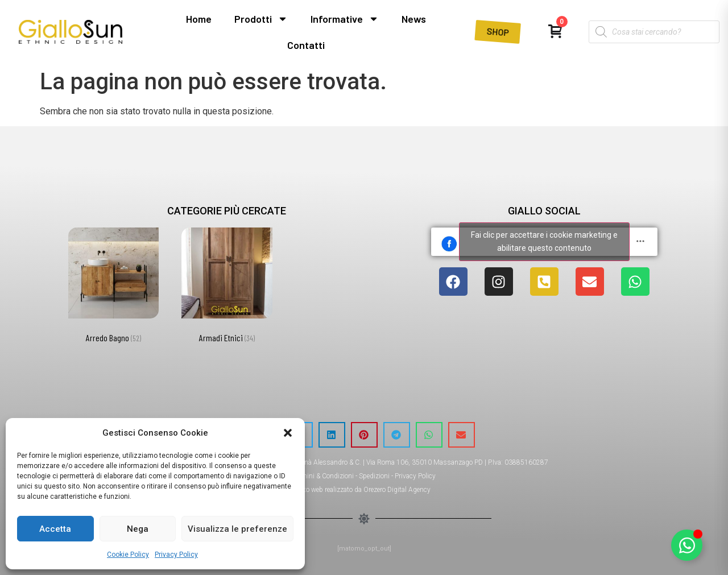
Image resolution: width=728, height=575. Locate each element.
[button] (288, 433)
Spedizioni (374, 476)
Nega (138, 529)
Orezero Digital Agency (397, 490)
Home (199, 19)
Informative (345, 19)
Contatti (306, 45)
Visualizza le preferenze (237, 529)
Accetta (55, 529)
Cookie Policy (128, 555)
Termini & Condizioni (323, 476)
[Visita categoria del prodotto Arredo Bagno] (113, 287)
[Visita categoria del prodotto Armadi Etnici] (227, 287)
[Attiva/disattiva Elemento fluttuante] (687, 545)
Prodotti (261, 19)
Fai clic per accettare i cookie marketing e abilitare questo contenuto (544, 241)
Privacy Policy (176, 555)
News (414, 19)
